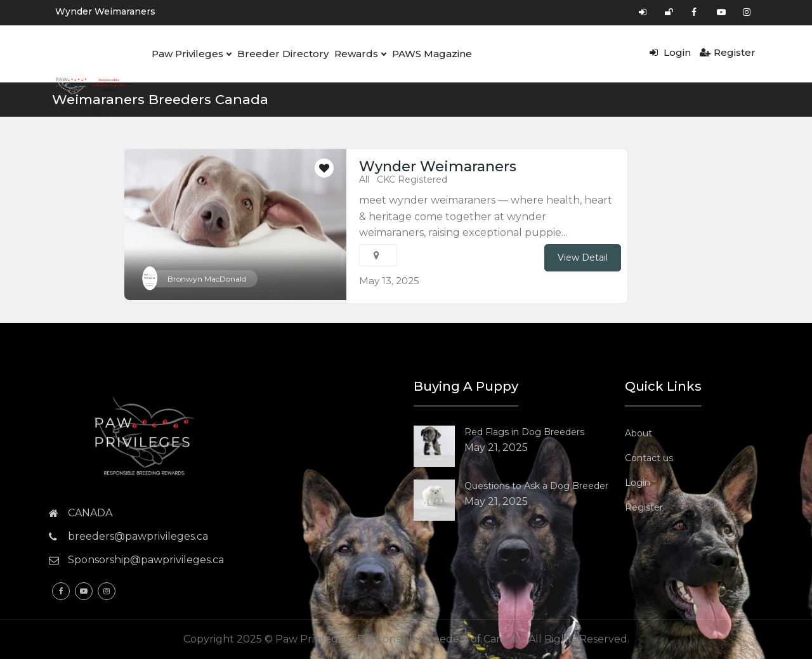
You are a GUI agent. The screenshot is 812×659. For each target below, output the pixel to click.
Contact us (649, 458)
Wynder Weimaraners (105, 11)
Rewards (357, 54)
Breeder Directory (281, 54)
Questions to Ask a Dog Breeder (536, 486)
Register (728, 52)
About (638, 433)
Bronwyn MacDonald (207, 279)
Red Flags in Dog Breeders (524, 432)
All (364, 179)
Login (670, 52)
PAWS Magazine (428, 54)
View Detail (583, 258)
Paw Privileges (191, 54)
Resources (81, 111)
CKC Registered (412, 179)
